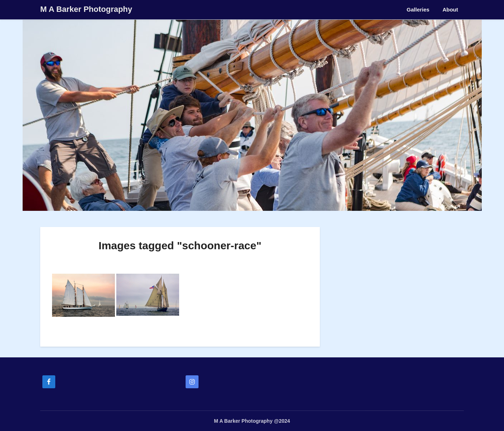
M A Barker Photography (86, 9)
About (450, 10)
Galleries (418, 10)
